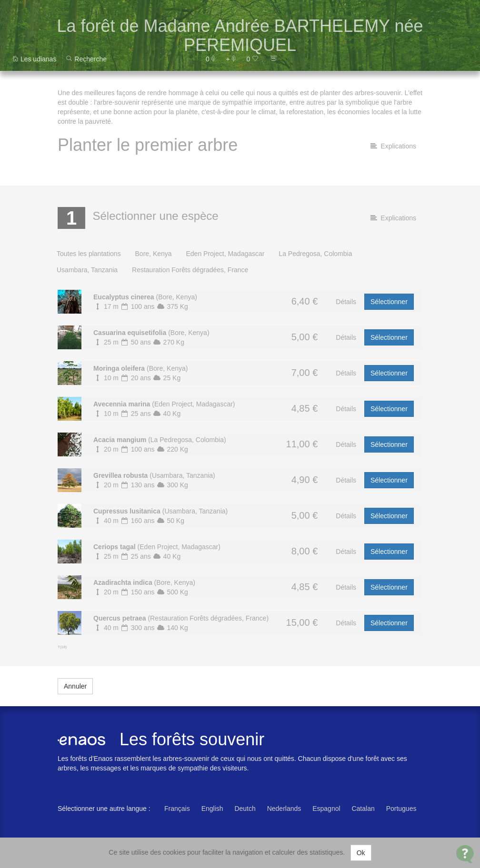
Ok (361, 853)
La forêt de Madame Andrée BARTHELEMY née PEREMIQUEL (240, 35)
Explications (393, 146)
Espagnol (326, 809)
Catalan (363, 809)
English (212, 809)
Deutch (245, 809)
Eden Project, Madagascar (225, 254)
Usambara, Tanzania (87, 270)
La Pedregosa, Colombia (315, 254)
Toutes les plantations (89, 254)
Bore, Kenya (154, 254)
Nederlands (284, 809)
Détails (346, 302)
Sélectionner (389, 302)
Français (177, 809)
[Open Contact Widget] (465, 854)
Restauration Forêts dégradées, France (190, 270)
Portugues (401, 809)
